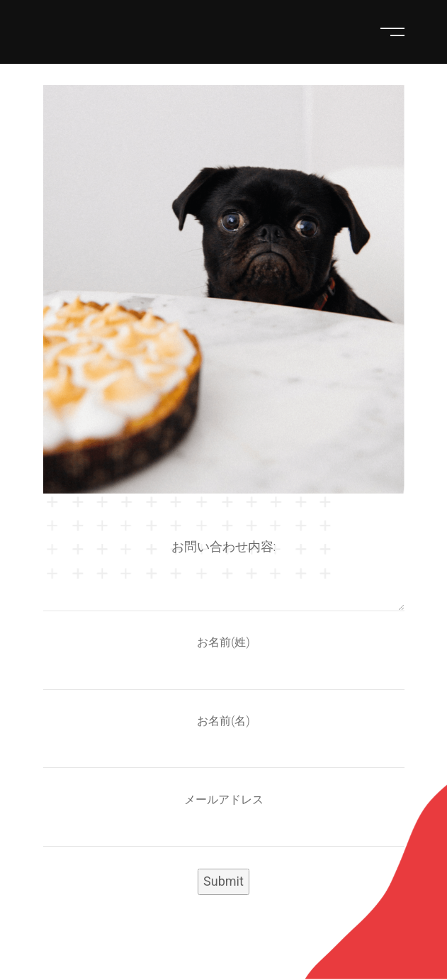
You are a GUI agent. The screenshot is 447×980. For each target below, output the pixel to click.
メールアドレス (224, 800)
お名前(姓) (223, 642)
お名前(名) (223, 721)
